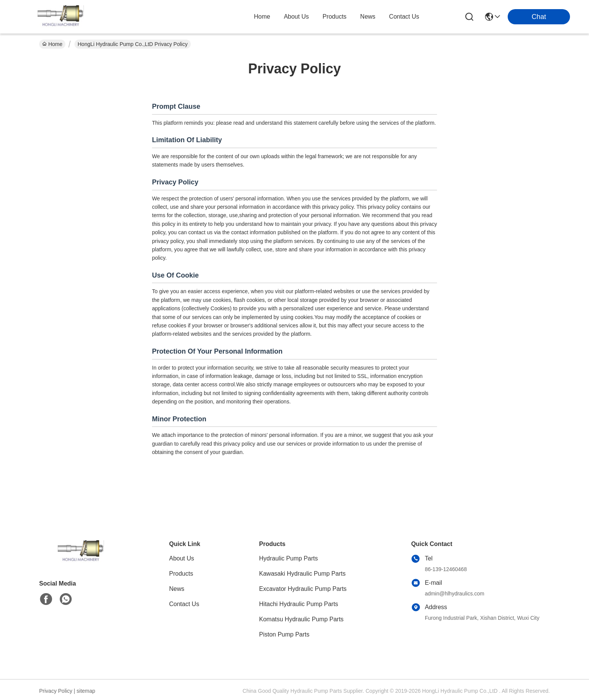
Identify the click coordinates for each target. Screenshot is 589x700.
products (335, 17)
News (177, 589)
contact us (404, 17)
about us (296, 17)
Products (181, 574)
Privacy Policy (56, 691)
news (368, 17)
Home (262, 17)
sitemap (86, 691)
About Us (182, 558)
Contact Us (184, 604)
